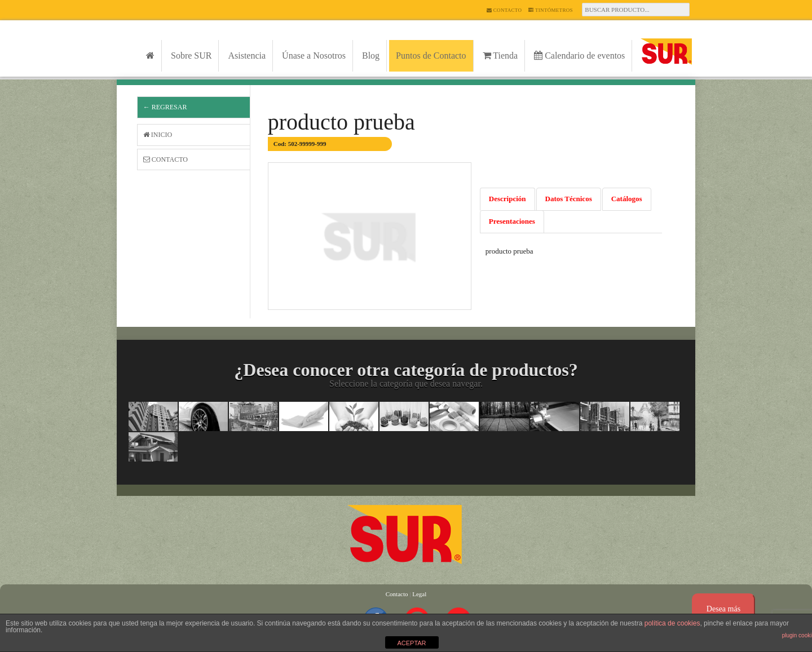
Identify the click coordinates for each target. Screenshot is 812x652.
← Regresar (165, 107)
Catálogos (627, 199)
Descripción (507, 199)
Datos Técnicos (569, 199)
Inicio (158, 135)
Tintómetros (551, 10)
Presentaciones (512, 221)
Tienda (500, 56)
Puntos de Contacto (431, 56)
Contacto (504, 10)
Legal (419, 594)
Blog (371, 56)
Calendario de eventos (579, 56)
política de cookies (672, 623)
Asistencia (247, 56)
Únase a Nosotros (314, 56)
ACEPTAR (411, 643)
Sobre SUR (191, 56)
